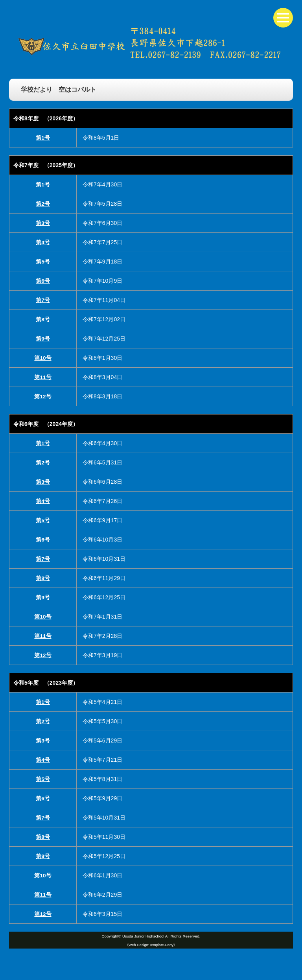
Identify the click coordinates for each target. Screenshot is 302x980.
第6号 (43, 281)
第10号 (43, 358)
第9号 (43, 339)
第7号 (43, 300)
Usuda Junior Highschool (143, 936)
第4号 (43, 242)
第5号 (43, 262)
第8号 (43, 319)
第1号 (43, 138)
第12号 (43, 396)
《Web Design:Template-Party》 (151, 945)
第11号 (43, 377)
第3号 (43, 223)
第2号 (43, 204)
